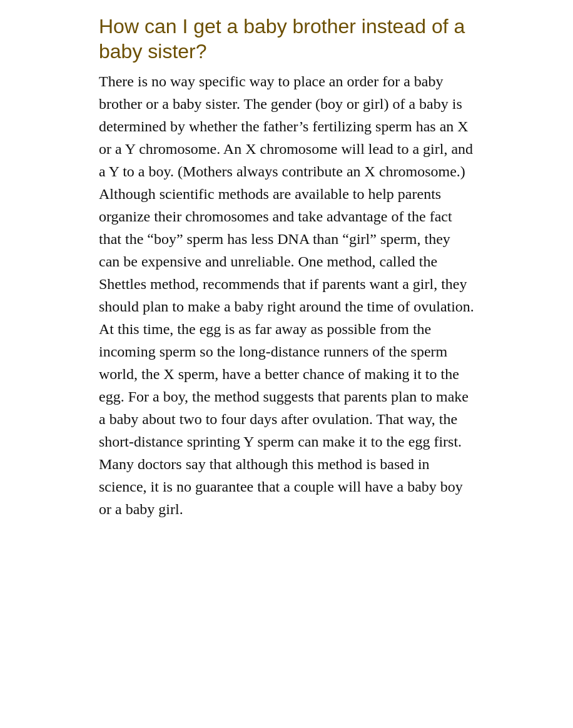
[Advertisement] (286, 640)
